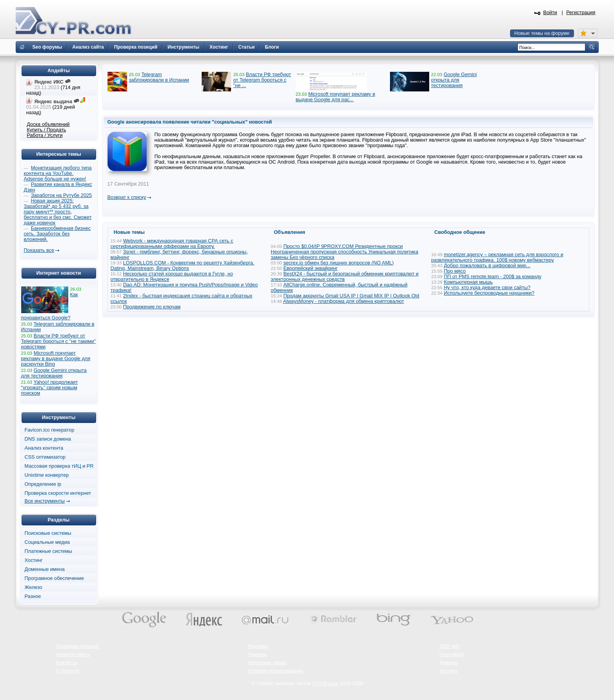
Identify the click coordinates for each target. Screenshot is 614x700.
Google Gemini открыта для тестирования (454, 80)
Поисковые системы (48, 533)
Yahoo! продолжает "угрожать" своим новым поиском (50, 388)
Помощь (257, 654)
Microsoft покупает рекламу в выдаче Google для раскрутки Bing (56, 359)
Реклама (258, 646)
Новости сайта (73, 654)
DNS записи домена (48, 439)
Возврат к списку (127, 197)
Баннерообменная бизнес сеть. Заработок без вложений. (57, 234)
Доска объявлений (48, 124)
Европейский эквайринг (310, 268)
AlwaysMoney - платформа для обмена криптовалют (343, 301)
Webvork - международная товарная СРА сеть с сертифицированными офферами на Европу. (172, 244)
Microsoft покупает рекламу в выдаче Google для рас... (336, 97)
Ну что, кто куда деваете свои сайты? (487, 288)
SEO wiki (449, 646)
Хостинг (34, 560)
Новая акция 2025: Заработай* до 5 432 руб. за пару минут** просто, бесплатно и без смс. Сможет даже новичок (58, 212)
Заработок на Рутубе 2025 (61, 195)
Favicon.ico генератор (50, 430)
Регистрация (581, 13)
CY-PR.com (325, 684)
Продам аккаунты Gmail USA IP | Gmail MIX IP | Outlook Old (351, 296)
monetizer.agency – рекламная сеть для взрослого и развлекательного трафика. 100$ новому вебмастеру (497, 257)
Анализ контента (44, 448)
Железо (34, 587)
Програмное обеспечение (54, 578)
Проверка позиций (77, 646)
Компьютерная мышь (468, 282)
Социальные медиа (47, 542)
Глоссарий (452, 654)
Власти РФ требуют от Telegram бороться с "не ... (262, 80)
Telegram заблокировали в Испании (159, 77)
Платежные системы (48, 551)
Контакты (67, 663)
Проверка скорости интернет (58, 493)
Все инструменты (45, 501)
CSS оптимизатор (45, 457)
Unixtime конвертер (47, 475)
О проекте (68, 671)
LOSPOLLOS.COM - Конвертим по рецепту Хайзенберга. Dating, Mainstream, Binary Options (183, 266)
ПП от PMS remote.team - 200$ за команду (493, 277)
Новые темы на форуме (542, 33)
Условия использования (275, 671)
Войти (550, 13)
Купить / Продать (46, 130)
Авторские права (267, 663)
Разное (33, 596)
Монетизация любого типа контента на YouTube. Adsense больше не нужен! (58, 173)
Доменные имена (45, 569)
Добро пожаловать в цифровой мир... (487, 266)
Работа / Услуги (45, 135)
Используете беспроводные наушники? (489, 293)
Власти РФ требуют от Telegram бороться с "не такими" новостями (59, 341)
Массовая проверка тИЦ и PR (59, 466)
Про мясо (455, 271)
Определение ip (43, 484)
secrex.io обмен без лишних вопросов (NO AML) (338, 263)
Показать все (39, 250)
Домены (449, 663)
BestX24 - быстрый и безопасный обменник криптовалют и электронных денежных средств (345, 277)
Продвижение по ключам (152, 307)
